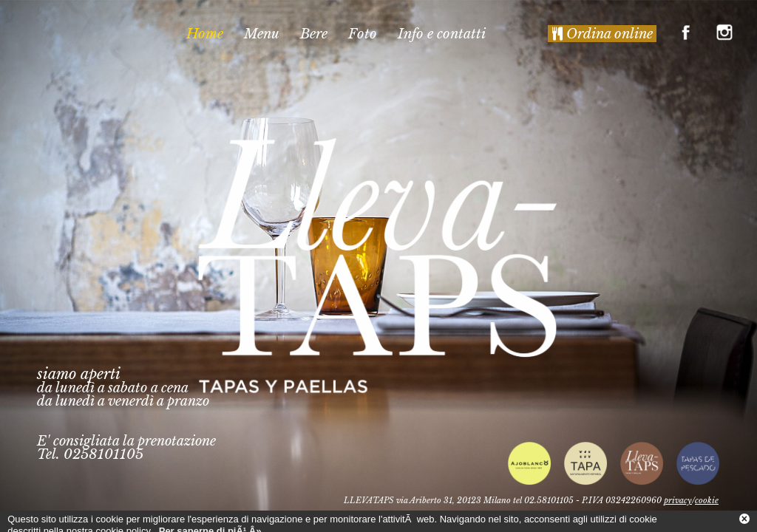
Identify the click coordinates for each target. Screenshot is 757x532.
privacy (678, 500)
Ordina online (602, 34)
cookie (707, 500)
